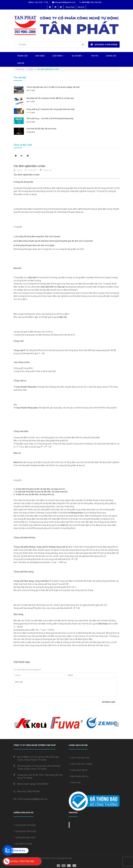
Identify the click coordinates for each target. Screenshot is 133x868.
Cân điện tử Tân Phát (84, 825)
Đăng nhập (70, 7)
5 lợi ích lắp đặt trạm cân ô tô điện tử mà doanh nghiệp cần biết (53, 87)
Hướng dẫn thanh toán (25, 831)
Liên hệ (21, 63)
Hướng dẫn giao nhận (25, 837)
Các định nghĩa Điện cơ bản (29, 166)
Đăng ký (81, 7)
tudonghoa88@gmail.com (65, 2)
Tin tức (95, 56)
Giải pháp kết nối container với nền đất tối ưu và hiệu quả (50, 98)
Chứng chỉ (111, 56)
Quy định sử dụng (23, 844)
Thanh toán (75, 782)
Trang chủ (22, 56)
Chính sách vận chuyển (81, 764)
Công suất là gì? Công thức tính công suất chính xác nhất (50, 109)
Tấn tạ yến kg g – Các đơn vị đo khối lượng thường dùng (50, 118)
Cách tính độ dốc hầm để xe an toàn (41, 129)
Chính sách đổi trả (78, 770)
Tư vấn (30, 69)
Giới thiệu (40, 56)
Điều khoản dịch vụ (79, 776)
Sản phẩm (58, 56)
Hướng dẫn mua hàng (25, 825)
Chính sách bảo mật (79, 758)
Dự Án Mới (78, 56)
